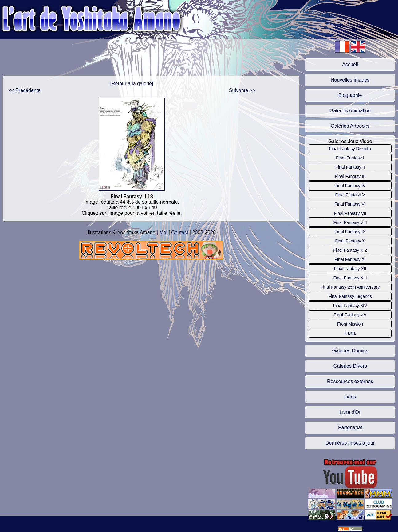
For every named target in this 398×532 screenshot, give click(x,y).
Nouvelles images (350, 80)
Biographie (350, 95)
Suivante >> (242, 90)
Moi (163, 232)
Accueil (350, 64)
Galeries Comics (350, 351)
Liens (350, 397)
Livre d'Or (350, 412)
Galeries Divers (350, 366)
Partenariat (350, 428)
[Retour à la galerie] (132, 84)
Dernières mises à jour (350, 443)
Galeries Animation (350, 111)
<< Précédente (24, 90)
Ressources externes (350, 381)
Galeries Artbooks (350, 126)
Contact (180, 232)
